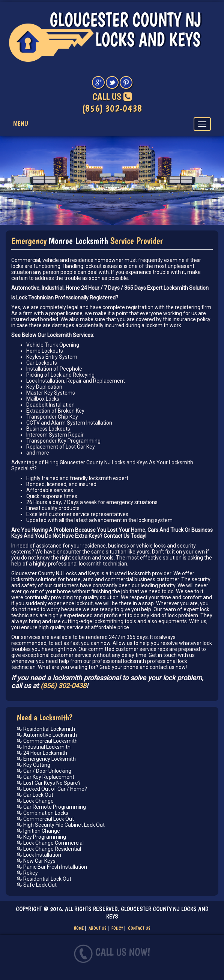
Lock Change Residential (49, 849)
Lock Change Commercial (50, 843)
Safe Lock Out (37, 885)
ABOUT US (98, 928)
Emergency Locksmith (46, 759)
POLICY (117, 928)
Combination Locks (43, 813)
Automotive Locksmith (47, 735)
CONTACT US (139, 928)
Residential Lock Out (44, 879)
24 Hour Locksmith (42, 753)
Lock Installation (39, 855)
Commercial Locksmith (47, 741)
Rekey (27, 873)
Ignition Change (38, 831)
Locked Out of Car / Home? (52, 789)
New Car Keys (36, 861)
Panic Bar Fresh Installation (52, 867)
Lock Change (35, 801)
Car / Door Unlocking (44, 771)
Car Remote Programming (51, 807)
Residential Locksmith (46, 729)
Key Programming (41, 837)
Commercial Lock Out (45, 819)
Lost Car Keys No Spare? (49, 783)
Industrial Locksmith (44, 747)
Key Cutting (34, 765)
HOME (79, 928)
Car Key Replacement (46, 777)
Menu (21, 123)
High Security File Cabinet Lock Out (61, 825)
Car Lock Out (35, 795)
